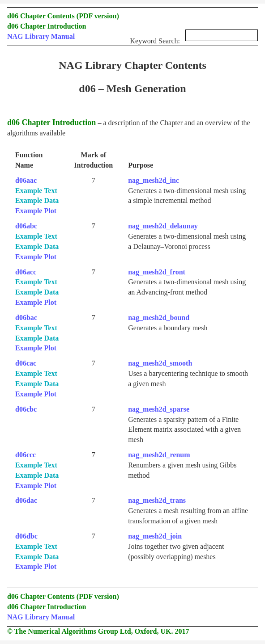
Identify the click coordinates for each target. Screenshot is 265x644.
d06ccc (26, 455)
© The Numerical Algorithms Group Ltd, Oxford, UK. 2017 (98, 631)
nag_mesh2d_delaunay (163, 226)
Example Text (36, 191)
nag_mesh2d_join (155, 536)
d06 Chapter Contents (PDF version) (63, 16)
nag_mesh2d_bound (159, 318)
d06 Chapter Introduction (47, 26)
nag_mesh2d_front (157, 272)
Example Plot (36, 211)
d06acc (26, 272)
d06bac (26, 318)
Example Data (37, 200)
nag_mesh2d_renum (159, 455)
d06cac (26, 363)
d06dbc (26, 536)
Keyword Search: (194, 38)
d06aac (26, 180)
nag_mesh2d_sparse (159, 409)
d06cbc (26, 409)
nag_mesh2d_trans (157, 500)
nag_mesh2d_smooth (160, 363)
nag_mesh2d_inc (154, 180)
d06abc (26, 226)
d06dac (26, 500)
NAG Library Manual (41, 36)
